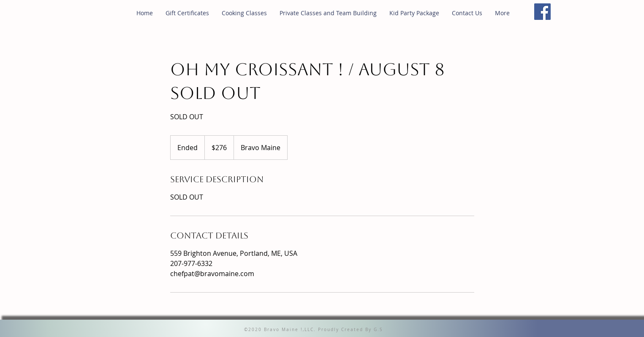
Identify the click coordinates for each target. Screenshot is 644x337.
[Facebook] (542, 12)
